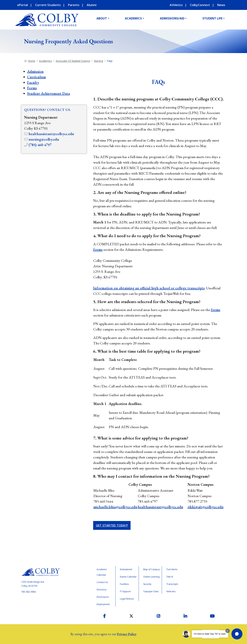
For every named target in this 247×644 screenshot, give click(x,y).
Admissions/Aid (172, 18)
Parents (74, 5)
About (102, 18)
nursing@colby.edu (44, 139)
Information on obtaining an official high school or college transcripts (149, 288)
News (221, 5)
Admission (35, 71)
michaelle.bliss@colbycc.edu (115, 507)
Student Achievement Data (49, 93)
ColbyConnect (200, 5)
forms (98, 249)
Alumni (92, 5)
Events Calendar (128, 577)
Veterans (171, 591)
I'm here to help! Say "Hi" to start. (210, 634)
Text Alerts (172, 569)
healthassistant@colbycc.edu (160, 507)
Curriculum (36, 77)
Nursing (98, 61)
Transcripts (172, 584)
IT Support (125, 591)
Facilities (124, 584)
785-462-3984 (28, 592)
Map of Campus (151, 569)
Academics (133, 18)
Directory (101, 590)
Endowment (126, 569)
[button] (237, 634)
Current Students (48, 5)
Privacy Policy (127, 634)
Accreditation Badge (203, 581)
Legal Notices (127, 599)
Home (32, 61)
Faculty (33, 82)
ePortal (23, 5)
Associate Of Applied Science (73, 61)
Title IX (170, 577)
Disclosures (103, 597)
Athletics (176, 5)
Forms (32, 88)
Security (147, 584)
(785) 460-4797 (40, 145)
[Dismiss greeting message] (228, 631)
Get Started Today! (112, 525)
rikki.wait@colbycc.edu (206, 507)
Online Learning (151, 577)
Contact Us (102, 582)
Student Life (212, 18)
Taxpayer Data (151, 591)
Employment (103, 604)
